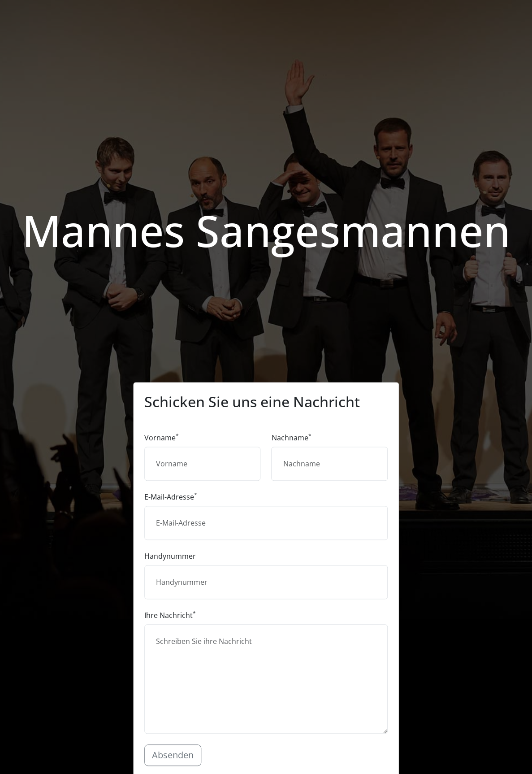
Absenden (173, 755)
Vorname (162, 437)
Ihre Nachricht (170, 615)
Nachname (292, 437)
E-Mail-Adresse (171, 497)
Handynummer (170, 556)
